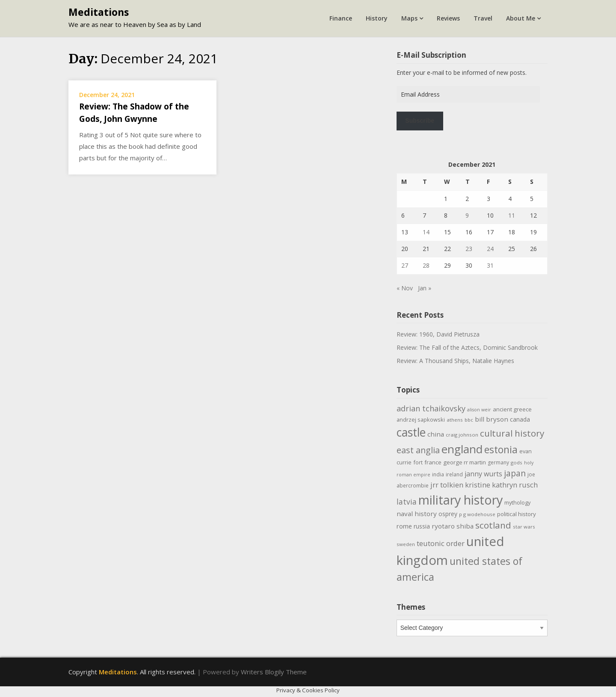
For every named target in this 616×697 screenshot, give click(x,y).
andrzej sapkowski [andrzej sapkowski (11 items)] (421, 419)
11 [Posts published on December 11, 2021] (512, 215)
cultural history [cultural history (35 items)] (512, 433)
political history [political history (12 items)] (517, 514)
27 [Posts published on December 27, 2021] (405, 265)
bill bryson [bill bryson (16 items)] (492, 419)
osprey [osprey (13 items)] (448, 514)
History (377, 18)
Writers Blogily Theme (274, 672)
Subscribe (420, 121)
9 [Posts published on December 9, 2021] (467, 215)
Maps (409, 18)
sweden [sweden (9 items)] (406, 544)
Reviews (448, 18)
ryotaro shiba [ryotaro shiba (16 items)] (453, 526)
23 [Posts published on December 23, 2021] (469, 249)
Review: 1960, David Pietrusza (438, 334)
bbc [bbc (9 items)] (469, 420)
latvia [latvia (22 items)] (407, 502)
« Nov (405, 288)
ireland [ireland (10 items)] (454, 474)
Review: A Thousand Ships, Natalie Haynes (455, 361)
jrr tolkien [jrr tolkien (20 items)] (447, 485)
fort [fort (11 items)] (418, 462)
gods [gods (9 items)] (517, 462)
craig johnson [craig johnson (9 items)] (462, 435)
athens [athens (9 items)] (455, 420)
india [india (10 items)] (438, 474)
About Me (521, 18)
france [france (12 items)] (433, 462)
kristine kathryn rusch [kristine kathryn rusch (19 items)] (501, 485)
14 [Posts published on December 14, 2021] (426, 232)
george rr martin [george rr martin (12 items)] (465, 462)
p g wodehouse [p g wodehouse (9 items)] (477, 514)
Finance (341, 18)
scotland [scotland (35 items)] (493, 525)
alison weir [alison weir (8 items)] (479, 410)
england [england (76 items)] (462, 449)
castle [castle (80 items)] (411, 432)
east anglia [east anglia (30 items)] (418, 450)
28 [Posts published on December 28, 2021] (426, 265)
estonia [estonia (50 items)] (501, 449)
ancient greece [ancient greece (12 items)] (512, 409)
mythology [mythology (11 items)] (517, 502)
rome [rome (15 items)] (404, 526)
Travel (483, 18)
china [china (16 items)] (436, 434)
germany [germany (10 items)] (498, 462)
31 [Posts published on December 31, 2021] (490, 265)
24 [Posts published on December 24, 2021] (490, 249)
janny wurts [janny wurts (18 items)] (483, 474)
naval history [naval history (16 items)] (417, 514)
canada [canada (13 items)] (520, 419)
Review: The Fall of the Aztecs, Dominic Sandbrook (467, 347)
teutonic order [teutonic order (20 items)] (441, 543)
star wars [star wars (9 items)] (524, 527)
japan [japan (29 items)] (515, 473)
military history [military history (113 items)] (461, 500)
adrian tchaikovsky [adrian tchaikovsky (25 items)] (431, 408)
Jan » (425, 288)
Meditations (99, 12)
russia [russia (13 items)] (422, 526)
